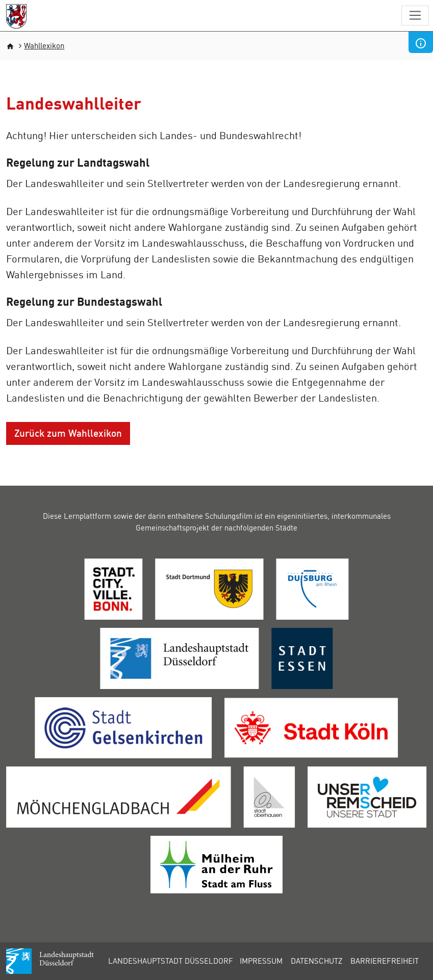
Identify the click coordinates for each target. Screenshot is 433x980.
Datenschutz (316, 961)
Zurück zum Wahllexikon (68, 433)
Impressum (261, 961)
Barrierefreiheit (385, 961)
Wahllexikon (44, 45)
